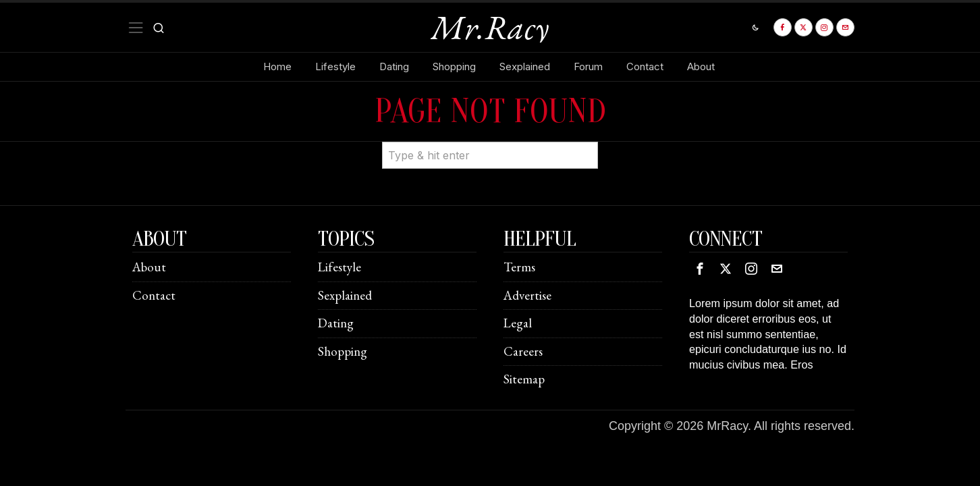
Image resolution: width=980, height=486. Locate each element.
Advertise (527, 295)
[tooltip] (783, 27)
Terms (519, 267)
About (149, 267)
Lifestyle (339, 267)
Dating (336, 323)
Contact (154, 295)
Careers (523, 351)
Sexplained (345, 295)
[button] (582, 142)
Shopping (343, 351)
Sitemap (524, 379)
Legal (518, 323)
